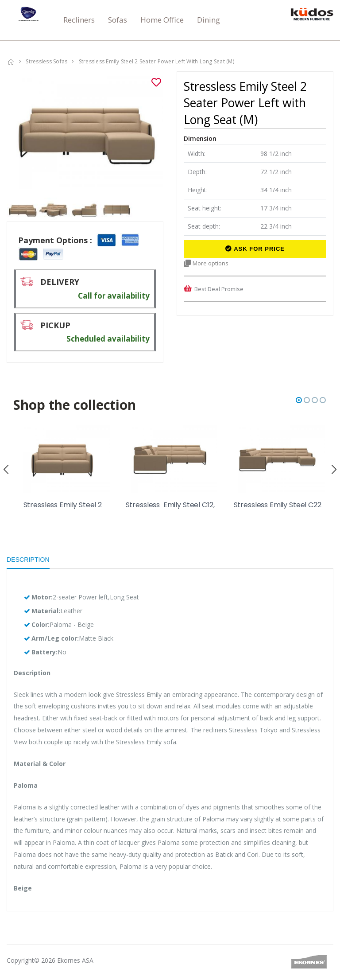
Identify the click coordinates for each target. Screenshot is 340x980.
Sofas (118, 20)
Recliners (79, 20)
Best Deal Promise (219, 289)
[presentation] (10, 469)
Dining (209, 20)
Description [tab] (28, 560)
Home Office (162, 20)
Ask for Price (255, 249)
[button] (299, 400)
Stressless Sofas (46, 61)
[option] (85, 130)
